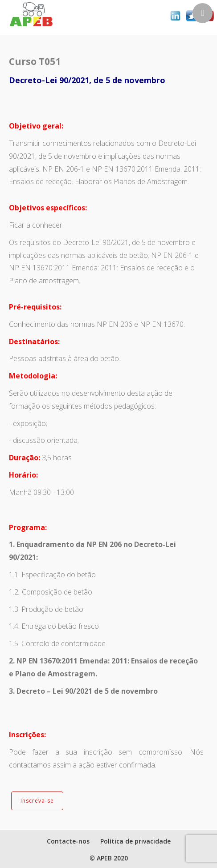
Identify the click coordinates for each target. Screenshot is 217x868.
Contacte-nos (68, 841)
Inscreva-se (37, 801)
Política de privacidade (135, 841)
